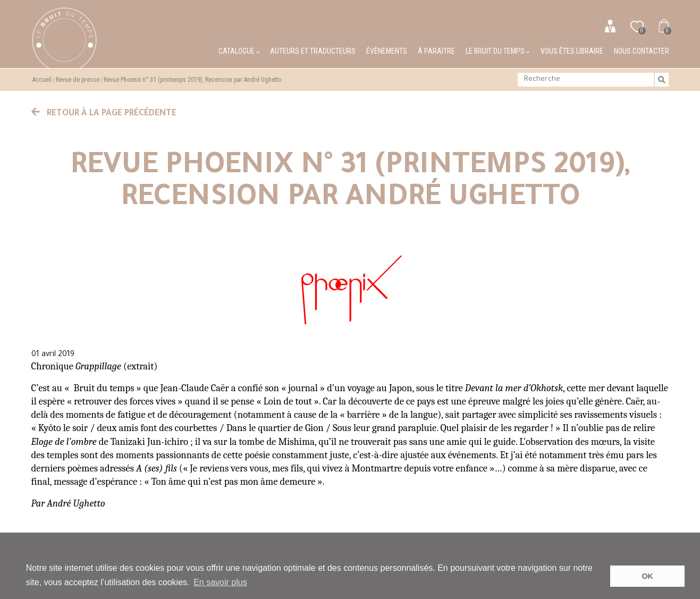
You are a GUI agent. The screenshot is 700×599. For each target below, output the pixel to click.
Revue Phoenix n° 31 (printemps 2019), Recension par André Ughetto (192, 80)
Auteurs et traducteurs (313, 51)
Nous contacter (642, 51)
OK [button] (647, 576)
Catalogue (239, 51)
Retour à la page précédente (104, 114)
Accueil (42, 80)
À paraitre (436, 51)
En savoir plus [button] (220, 582)
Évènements (387, 51)
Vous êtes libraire (572, 51)
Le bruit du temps (497, 51)
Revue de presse (78, 80)
